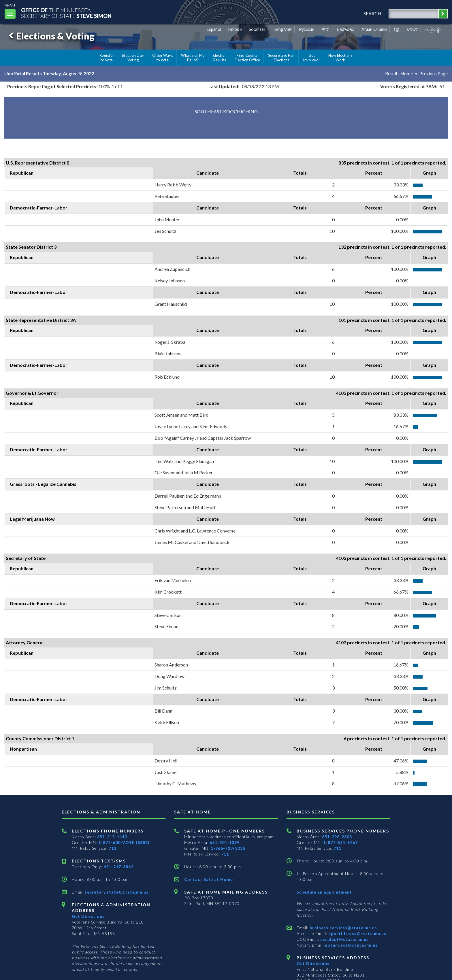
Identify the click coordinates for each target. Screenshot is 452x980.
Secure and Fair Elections (281, 58)
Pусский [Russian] (307, 29)
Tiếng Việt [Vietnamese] (282, 29)
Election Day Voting (133, 58)
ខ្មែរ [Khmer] (397, 29)
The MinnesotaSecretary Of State (66, 13)
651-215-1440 (112, 837)
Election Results (220, 58)
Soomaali (257, 29)
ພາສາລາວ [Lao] (346, 29)
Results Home (399, 73)
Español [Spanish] (214, 29)
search (372, 13)
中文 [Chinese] (325, 29)
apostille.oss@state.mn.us (357, 933)
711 (113, 848)
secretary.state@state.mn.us (116, 892)
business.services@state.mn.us (343, 928)
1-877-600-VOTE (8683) (124, 842)
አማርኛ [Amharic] (412, 29)
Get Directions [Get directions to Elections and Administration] (88, 916)
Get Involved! (311, 58)
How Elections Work (340, 58)
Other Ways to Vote (163, 58)
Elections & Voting (51, 36)
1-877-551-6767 (340, 842)
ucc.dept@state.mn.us (344, 939)
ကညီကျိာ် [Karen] (433, 29)
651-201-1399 (225, 842)
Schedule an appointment (324, 892)
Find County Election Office (247, 58)
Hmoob (235, 29)
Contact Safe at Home (209, 879)
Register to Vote (107, 58)
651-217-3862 (118, 867)
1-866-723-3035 (228, 848)
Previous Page (434, 73)
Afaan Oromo (374, 29)
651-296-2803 (337, 837)
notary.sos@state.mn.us (351, 945)
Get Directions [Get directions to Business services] (313, 963)
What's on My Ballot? (193, 58)
